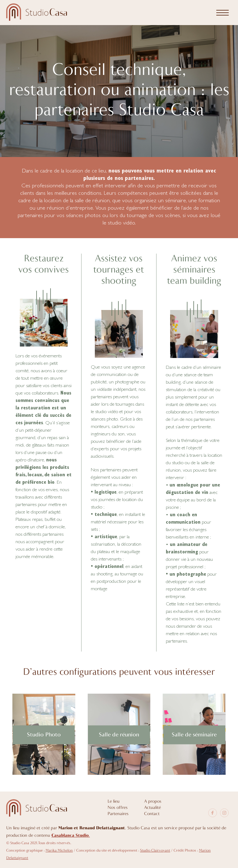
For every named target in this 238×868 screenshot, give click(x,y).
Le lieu (114, 802)
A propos (153, 802)
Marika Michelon (59, 851)
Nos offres (118, 808)
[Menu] (223, 13)
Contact (152, 814)
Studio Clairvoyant (155, 851)
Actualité (152, 808)
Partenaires (118, 814)
